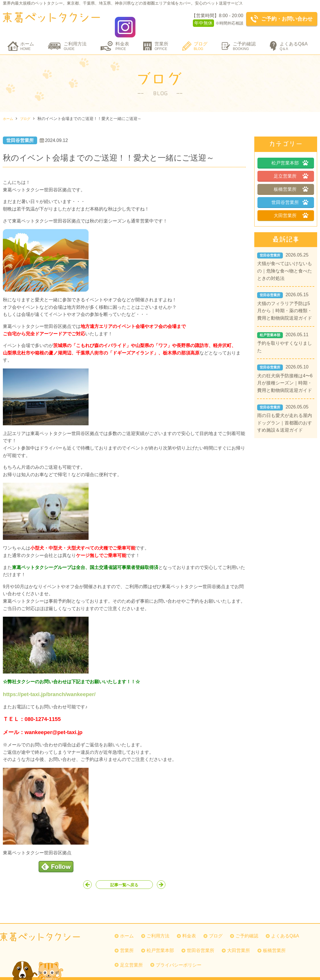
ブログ (201, 38)
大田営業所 (285, 207)
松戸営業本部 (285, 154)
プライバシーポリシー (182, 959)
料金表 (122, 38)
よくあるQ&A (294, 38)
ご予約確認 (244, 38)
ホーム (27, 38)
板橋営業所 (285, 181)
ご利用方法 (75, 38)
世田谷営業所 (285, 194)
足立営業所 (285, 168)
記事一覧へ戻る (124, 878)
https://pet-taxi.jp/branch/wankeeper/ (49, 686)
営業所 (161, 38)
